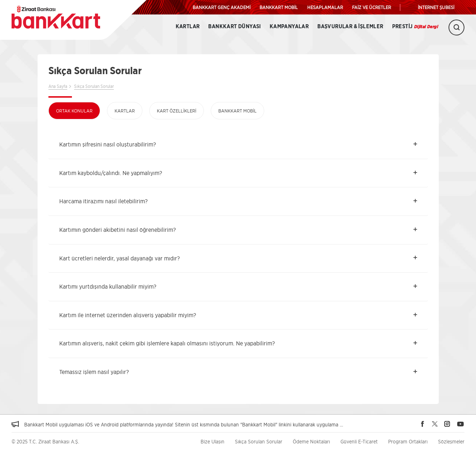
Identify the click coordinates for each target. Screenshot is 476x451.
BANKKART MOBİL (279, 7)
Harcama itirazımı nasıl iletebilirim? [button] (103, 201)
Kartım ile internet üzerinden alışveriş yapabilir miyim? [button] (128, 315)
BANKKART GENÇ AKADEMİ (222, 7)
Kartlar (188, 27)
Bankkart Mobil (237, 111)
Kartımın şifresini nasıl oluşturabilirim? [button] (108, 144)
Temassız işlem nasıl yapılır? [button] (94, 372)
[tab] (238, 145)
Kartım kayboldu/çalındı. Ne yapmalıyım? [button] (111, 173)
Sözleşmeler (451, 441)
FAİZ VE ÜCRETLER (372, 7)
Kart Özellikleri (177, 111)
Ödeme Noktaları (311, 441)
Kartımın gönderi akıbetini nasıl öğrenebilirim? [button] (117, 230)
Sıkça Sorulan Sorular (94, 86)
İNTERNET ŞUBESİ (436, 7)
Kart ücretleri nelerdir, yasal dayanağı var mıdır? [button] (119, 258)
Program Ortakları (408, 441)
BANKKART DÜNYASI (234, 27)
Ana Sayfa (58, 86)
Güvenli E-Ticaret (359, 441)
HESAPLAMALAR (325, 7)
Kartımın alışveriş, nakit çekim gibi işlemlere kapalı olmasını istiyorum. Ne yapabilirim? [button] (167, 343)
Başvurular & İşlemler (350, 27)
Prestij (415, 27)
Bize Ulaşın (213, 441)
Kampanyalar (289, 27)
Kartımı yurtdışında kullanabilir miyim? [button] (108, 286)
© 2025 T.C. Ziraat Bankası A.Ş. (45, 441)
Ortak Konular (74, 111)
